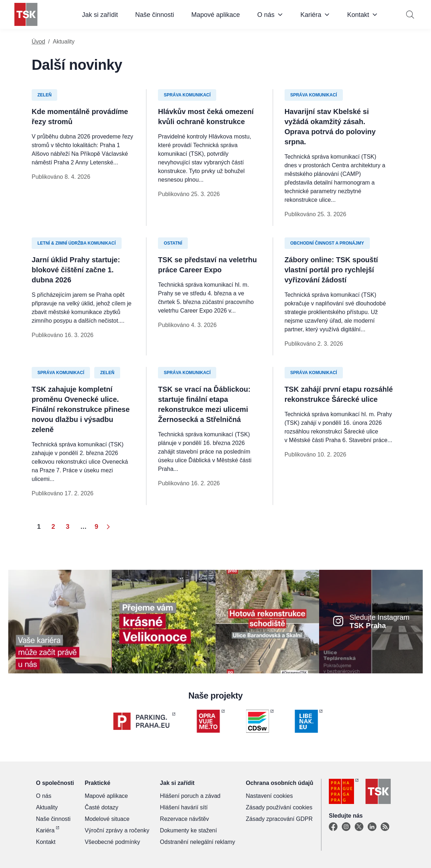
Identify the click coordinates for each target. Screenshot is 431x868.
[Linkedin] (372, 827)
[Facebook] (333, 827)
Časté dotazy (101, 807)
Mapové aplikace (216, 15)
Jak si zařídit (100, 15)
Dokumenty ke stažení (189, 830)
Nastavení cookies (269, 796)
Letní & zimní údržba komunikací (77, 243)
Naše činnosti (155, 15)
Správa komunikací (187, 95)
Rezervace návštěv (185, 819)
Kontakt (358, 15)
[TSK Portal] (385, 827)
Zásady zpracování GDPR (279, 819)
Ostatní (173, 243)
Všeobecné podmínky (112, 842)
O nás (266, 15)
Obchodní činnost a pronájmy (327, 243)
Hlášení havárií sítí (184, 807)
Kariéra (311, 15)
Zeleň (44, 95)
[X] (359, 827)
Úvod (38, 42)
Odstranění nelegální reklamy (198, 842)
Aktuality (47, 807)
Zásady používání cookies (279, 807)
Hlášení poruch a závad (190, 796)
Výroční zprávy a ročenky (117, 830)
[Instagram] (346, 827)
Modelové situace (107, 819)
